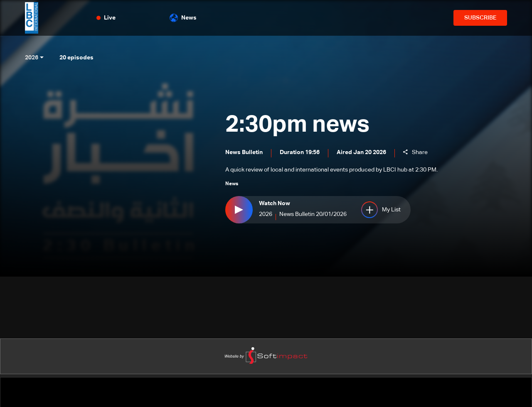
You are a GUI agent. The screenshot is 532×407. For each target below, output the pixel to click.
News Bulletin (244, 152)
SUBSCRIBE (480, 18)
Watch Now (275, 203)
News (183, 18)
